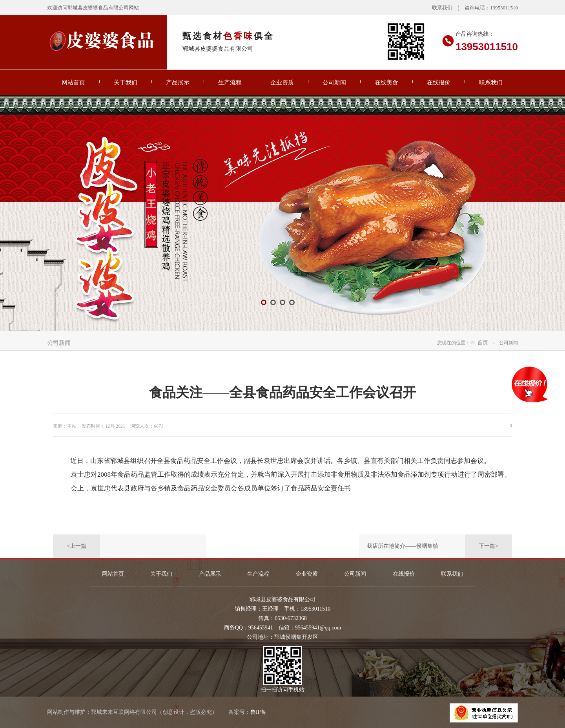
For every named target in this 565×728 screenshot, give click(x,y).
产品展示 (178, 82)
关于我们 (126, 82)
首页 (483, 343)
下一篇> (488, 546)
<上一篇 (77, 546)
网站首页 (73, 82)
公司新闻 (334, 82)
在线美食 (386, 82)
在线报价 (439, 82)
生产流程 (230, 82)
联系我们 (442, 8)
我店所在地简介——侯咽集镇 (403, 546)
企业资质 (282, 82)
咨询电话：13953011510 (491, 8)
